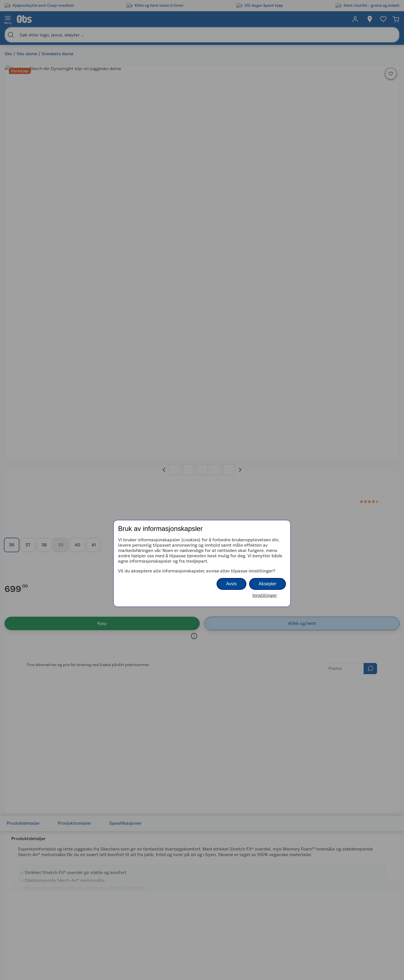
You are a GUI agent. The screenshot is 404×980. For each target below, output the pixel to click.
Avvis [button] (231, 584)
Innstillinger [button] (265, 595)
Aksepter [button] (268, 584)
